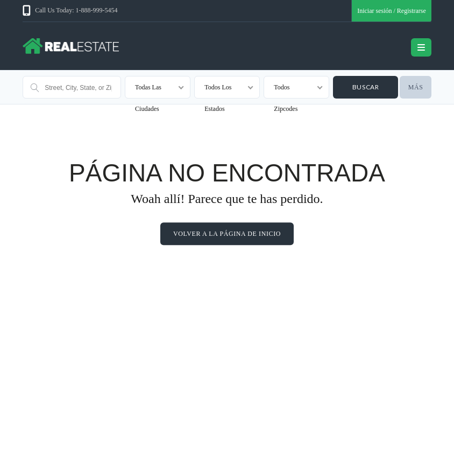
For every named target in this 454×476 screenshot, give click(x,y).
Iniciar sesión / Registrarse (392, 11)
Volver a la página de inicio (227, 234)
